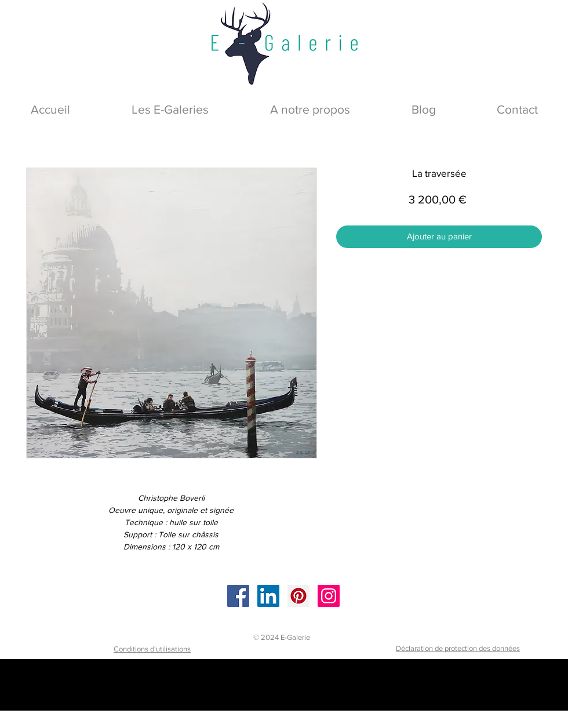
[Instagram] (329, 596)
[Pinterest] (298, 596)
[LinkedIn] (268, 596)
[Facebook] (238, 596)
